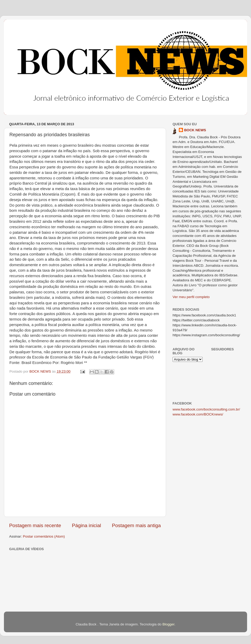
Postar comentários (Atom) (44, 536)
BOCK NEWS (195, 130)
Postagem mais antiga (136, 525)
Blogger (168, 624)
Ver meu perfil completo (191, 297)
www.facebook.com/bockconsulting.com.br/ (206, 409)
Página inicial (86, 525)
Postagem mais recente (35, 525)
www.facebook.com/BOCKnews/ (198, 414)
